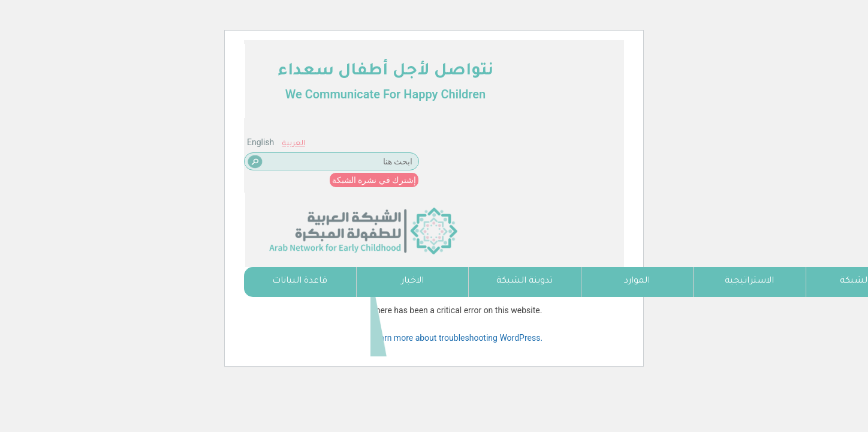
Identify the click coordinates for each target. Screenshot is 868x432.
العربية (294, 70)
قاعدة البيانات (300, 281)
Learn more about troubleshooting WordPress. (456, 338)
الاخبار (412, 281)
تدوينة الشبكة (525, 281)
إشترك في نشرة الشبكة (374, 106)
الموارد (637, 281)
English (260, 68)
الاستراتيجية (749, 281)
